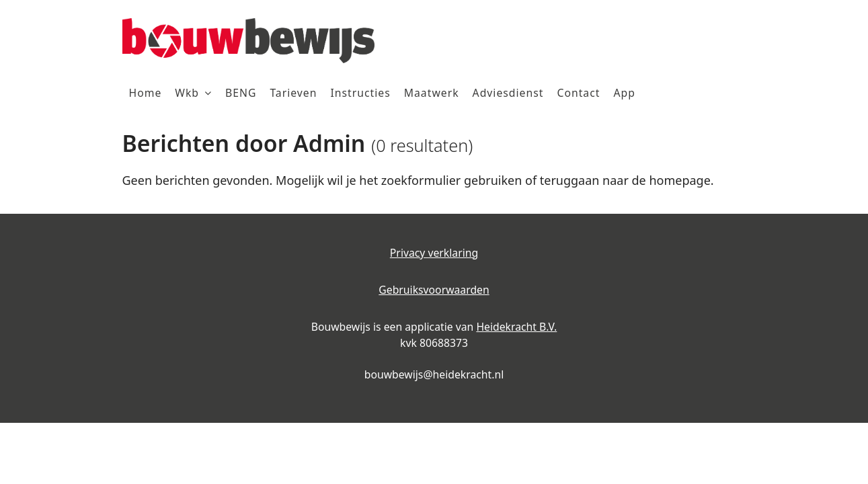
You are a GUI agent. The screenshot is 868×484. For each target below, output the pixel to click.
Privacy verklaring (434, 253)
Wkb (187, 93)
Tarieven (293, 93)
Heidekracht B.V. (516, 327)
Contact (578, 93)
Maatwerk (432, 93)
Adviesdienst (508, 93)
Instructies (360, 93)
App (624, 93)
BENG (241, 93)
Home (146, 93)
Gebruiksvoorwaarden (434, 290)
